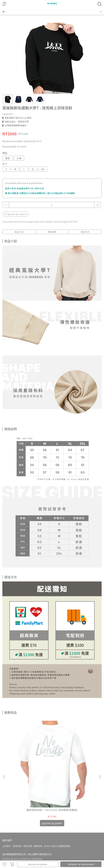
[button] (100, 754)
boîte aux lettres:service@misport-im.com (25, 819)
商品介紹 (19, 232)
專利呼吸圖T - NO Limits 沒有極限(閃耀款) (74, 767)
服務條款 (38, 801)
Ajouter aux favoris (16, 214)
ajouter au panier (38, 864)
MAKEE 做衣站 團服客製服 (57, 801)
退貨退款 (17, 801)
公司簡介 (7, 801)
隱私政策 (28, 801)
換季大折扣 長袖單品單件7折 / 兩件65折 (25, 188)
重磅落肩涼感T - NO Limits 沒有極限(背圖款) (30, 767)
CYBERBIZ (73, 856)
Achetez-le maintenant (81, 864)
